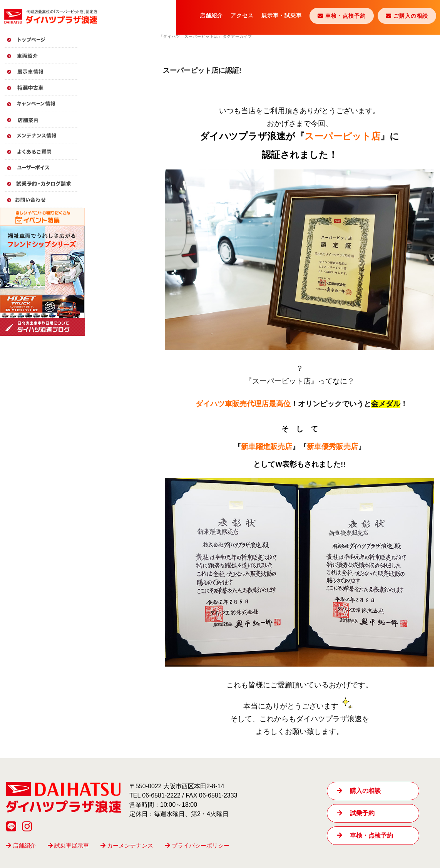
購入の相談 (359, 791)
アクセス (242, 15)
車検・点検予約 (365, 835)
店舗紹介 (211, 15)
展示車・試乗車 (282, 15)
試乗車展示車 (68, 845)
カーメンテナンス (127, 845)
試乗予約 (356, 813)
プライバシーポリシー (197, 845)
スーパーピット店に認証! (202, 70)
